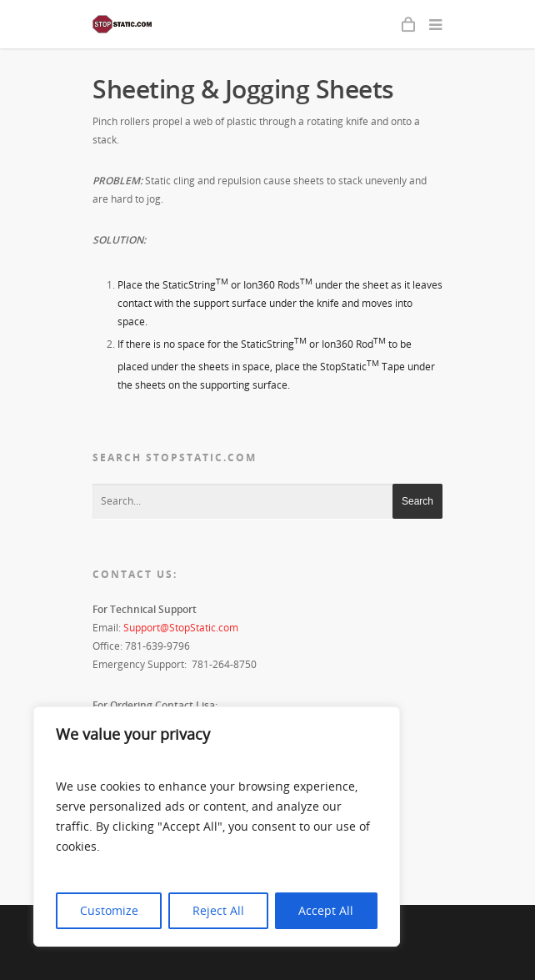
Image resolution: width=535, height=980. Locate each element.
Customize (109, 910)
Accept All (326, 910)
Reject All (218, 910)
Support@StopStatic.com (181, 628)
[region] (217, 827)
